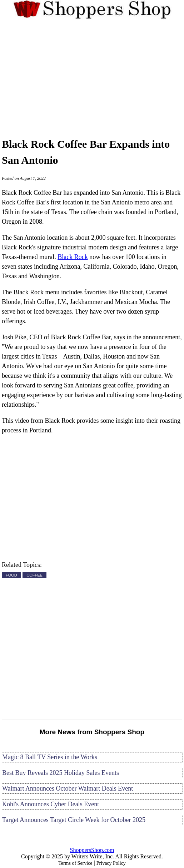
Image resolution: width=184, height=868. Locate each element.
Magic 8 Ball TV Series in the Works (50, 757)
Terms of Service (75, 863)
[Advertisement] (92, 77)
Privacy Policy (111, 863)
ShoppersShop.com (92, 850)
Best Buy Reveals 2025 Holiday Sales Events (61, 773)
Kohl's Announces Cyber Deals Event (51, 804)
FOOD (11, 575)
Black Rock (73, 257)
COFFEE (34, 575)
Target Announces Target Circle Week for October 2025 (74, 820)
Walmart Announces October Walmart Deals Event (68, 788)
